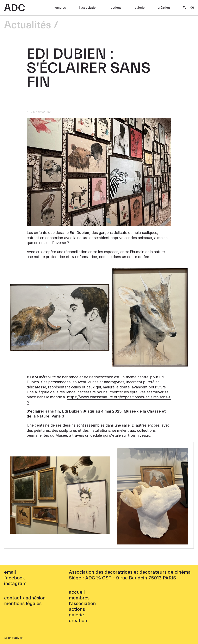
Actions (116, 8)
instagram (15, 583)
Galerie (140, 8)
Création (164, 8)
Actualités (28, 25)
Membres (59, 8)
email (10, 572)
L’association (88, 8)
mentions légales (23, 603)
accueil (77, 592)
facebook (15, 578)
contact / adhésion (25, 598)
